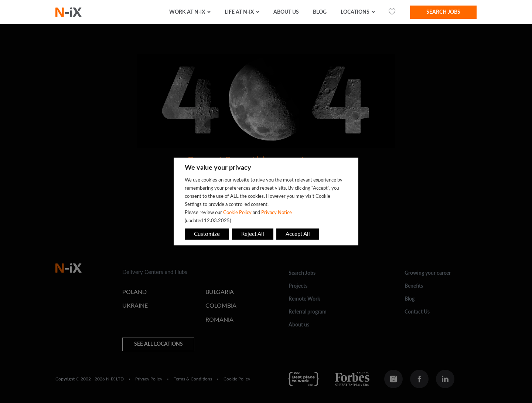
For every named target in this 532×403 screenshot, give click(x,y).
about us (286, 12)
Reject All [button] (253, 234)
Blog (320, 12)
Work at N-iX (187, 12)
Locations (355, 12)
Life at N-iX (239, 12)
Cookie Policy (237, 213)
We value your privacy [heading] (218, 168)
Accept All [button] (298, 234)
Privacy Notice (277, 213)
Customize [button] (207, 234)
